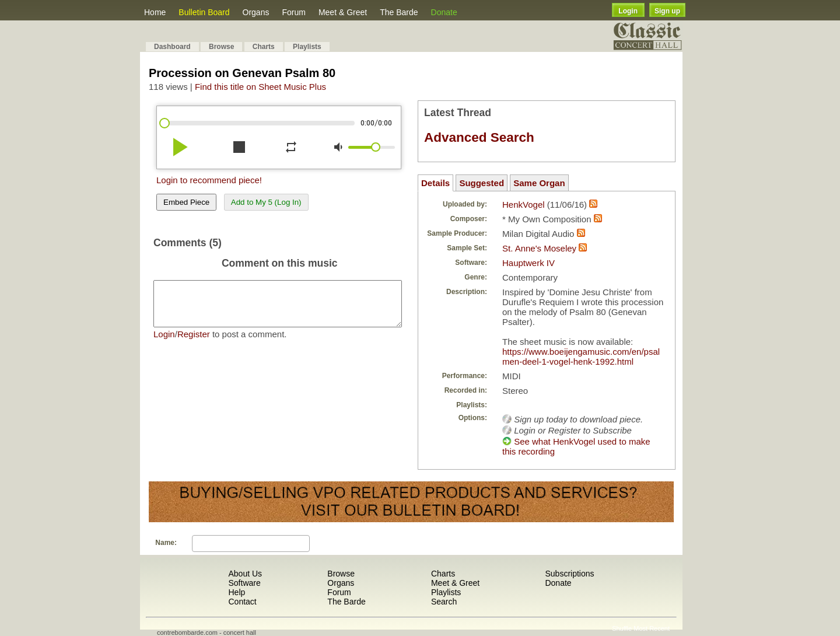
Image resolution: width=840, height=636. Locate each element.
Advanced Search (479, 137)
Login (628, 11)
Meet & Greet (343, 12)
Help (237, 592)
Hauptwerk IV (528, 263)
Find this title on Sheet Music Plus (260, 87)
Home (155, 12)
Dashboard (172, 47)
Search (444, 602)
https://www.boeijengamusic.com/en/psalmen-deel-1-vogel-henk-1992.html (581, 357)
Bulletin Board (204, 12)
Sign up (667, 11)
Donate (444, 12)
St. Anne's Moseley (539, 248)
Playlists (307, 47)
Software (244, 583)
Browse (221, 47)
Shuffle (622, 628)
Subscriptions (569, 574)
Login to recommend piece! (209, 180)
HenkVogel (524, 205)
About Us (245, 574)
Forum (293, 12)
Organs (256, 12)
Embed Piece (186, 202)
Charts (264, 47)
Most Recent (652, 628)
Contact (242, 602)
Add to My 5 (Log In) (266, 202)
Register (194, 343)
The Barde (399, 12)
